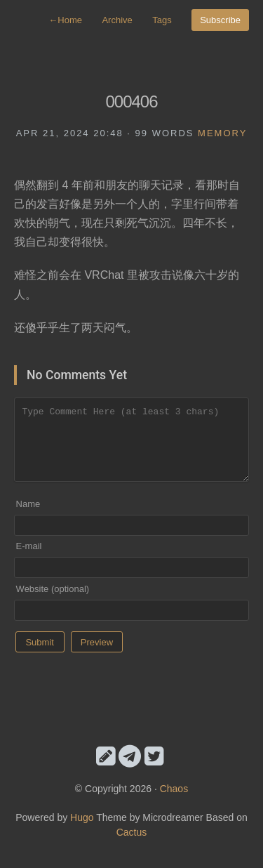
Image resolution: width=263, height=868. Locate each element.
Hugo (82, 817)
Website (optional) (53, 589)
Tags (162, 20)
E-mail (29, 546)
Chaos (174, 789)
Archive (117, 20)
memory (222, 133)
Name (28, 504)
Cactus (132, 832)
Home (65, 20)
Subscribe (220, 20)
